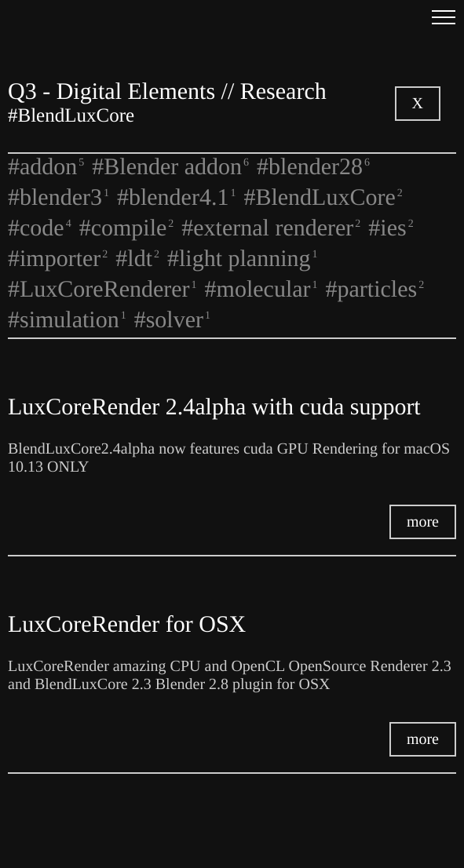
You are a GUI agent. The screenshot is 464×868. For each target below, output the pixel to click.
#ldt (137, 259)
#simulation (67, 320)
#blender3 (58, 197)
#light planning (243, 259)
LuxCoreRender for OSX (127, 624)
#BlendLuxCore (323, 197)
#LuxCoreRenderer (102, 289)
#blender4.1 (176, 197)
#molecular (261, 289)
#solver (172, 320)
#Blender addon (170, 167)
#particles (375, 289)
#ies (391, 228)
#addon (46, 167)
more (423, 522)
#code (40, 228)
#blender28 (313, 167)
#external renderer (271, 228)
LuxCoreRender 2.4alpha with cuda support (214, 407)
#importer (58, 259)
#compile (127, 228)
